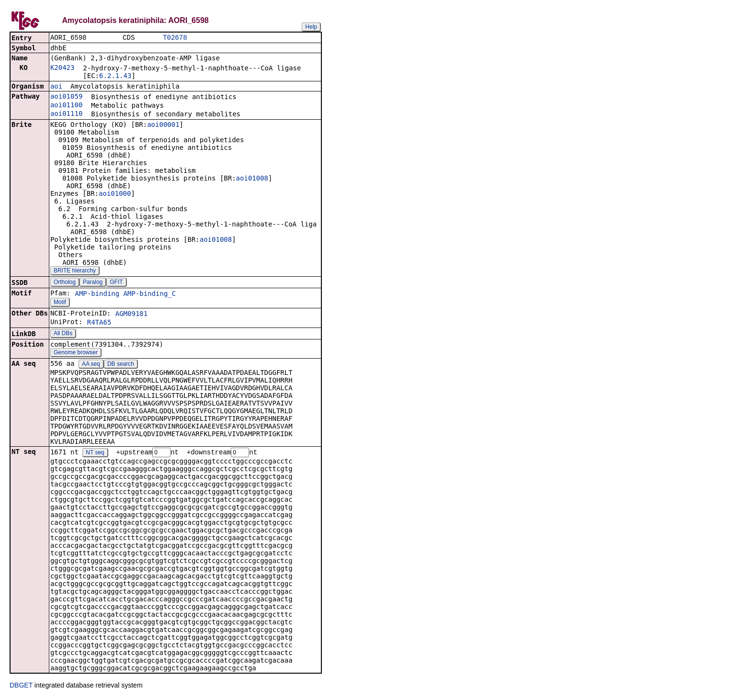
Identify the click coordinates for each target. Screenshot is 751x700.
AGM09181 (131, 315)
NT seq (95, 454)
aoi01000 (115, 194)
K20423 (63, 68)
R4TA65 (99, 323)
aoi (56, 87)
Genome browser (76, 353)
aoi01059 (66, 97)
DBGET (21, 687)
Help (311, 27)
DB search (121, 365)
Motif (60, 303)
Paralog (93, 283)
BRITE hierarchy (75, 271)
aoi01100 (66, 106)
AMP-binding (97, 294)
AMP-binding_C (150, 294)
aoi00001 (163, 125)
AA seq (91, 365)
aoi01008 (252, 179)
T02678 (175, 38)
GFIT (116, 283)
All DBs (63, 334)
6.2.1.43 (115, 77)
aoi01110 (66, 114)
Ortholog (65, 283)
